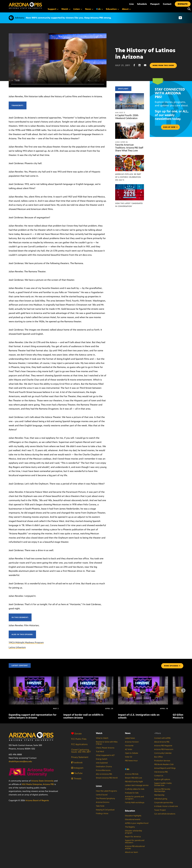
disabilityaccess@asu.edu (20, 761)
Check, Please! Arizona (105, 748)
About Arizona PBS (162, 742)
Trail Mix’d (100, 752)
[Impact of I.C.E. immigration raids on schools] (143, 678)
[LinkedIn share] (141, 65)
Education (130, 811)
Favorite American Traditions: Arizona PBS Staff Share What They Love (129, 148)
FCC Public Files (79, 739)
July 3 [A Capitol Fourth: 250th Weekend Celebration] (120, 113)
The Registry (130, 827)
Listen (99, 786)
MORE (172, 666)
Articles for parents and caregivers (134, 798)
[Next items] (183, 690)
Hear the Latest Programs (106, 791)
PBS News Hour (131, 761)
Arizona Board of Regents (37, 800)
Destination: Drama (104, 767)
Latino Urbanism (17, 647)
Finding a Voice (102, 814)
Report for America (133, 837)
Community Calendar (163, 753)
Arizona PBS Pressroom (164, 749)
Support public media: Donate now (163, 784)
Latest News (130, 738)
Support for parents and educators (135, 841)
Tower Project (160, 810)
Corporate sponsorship (164, 803)
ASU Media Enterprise (32, 784)
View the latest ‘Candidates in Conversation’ (129, 205)
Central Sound (102, 795)
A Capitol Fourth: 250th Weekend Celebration (127, 117)
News (128, 733)
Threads (76, 779)
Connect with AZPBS (162, 738)
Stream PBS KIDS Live (133, 778)
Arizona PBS (48, 784)
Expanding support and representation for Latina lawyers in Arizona (33, 716)
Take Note (100, 806)
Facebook (77, 762)
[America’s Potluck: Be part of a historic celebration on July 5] (130, 157)
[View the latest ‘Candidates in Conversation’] (130, 186)
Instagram (77, 768)
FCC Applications (79, 744)
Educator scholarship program (133, 832)
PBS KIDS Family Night (134, 782)
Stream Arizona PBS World (107, 778)
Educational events (133, 819)
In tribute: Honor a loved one (166, 806)
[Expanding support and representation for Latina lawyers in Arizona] (34, 678)
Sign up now (170, 127)
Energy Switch (102, 759)
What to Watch (102, 738)
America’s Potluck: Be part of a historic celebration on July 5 (128, 177)
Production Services (162, 761)
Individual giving (161, 799)
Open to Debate (132, 753)
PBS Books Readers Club (164, 764)
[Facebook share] (136, 65)
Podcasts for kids (132, 793)
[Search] (188, 9)
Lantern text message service (137, 785)
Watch (99, 733)
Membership (159, 795)
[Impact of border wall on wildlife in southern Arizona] (88, 678)
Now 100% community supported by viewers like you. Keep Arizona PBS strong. (69, 18)
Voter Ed (128, 757)
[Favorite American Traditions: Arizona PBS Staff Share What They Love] (130, 124)
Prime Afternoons (103, 770)
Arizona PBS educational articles (135, 847)
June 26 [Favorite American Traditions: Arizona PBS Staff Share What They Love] (121, 142)
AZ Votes (129, 749)
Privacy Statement (80, 757)
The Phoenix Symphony (105, 799)
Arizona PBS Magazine (163, 746)
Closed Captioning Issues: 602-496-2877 (81, 751)
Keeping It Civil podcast (105, 810)
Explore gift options (162, 779)
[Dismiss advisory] (180, 18)
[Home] (25, 6)
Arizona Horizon (132, 742)
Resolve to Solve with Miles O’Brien (107, 743)
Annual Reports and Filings (165, 768)
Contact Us (159, 776)
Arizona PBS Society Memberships (162, 790)
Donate (76, 734)
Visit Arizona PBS (161, 772)
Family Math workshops (135, 803)
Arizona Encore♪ (103, 802)
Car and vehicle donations (165, 814)
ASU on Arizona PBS (104, 774)
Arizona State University (42, 781)
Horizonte (129, 746)
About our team (132, 852)
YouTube (77, 773)
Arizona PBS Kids (132, 774)
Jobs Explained (102, 763)
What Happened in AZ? (105, 755)
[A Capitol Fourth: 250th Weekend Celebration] (130, 95)
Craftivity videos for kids (135, 789)
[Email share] (147, 65)
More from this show (163, 65)
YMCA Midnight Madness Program (26, 642)
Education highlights (133, 816)
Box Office (158, 757)
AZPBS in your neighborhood (137, 823)
